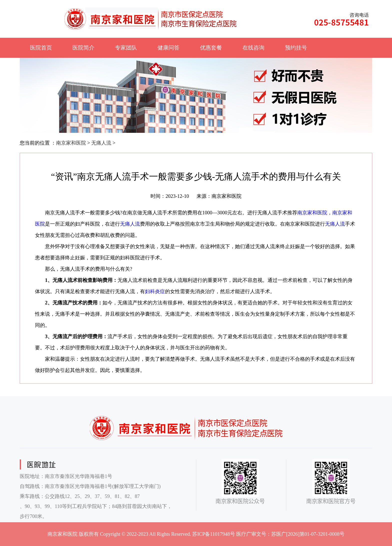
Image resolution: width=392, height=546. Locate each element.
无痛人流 (101, 143)
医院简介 (83, 48)
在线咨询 (253, 48)
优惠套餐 (211, 48)
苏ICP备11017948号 (213, 534)
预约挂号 (296, 48)
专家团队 (126, 48)
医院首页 (41, 48)
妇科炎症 (155, 291)
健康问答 (168, 48)
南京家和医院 (71, 143)
